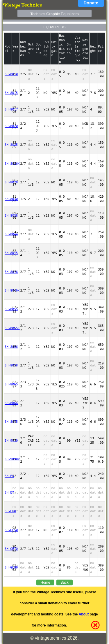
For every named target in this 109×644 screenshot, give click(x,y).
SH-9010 (8, 440)
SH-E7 (8, 492)
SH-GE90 (8, 567)
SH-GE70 (8, 549)
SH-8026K (8, 163)
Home (45, 582)
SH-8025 (8, 144)
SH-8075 (8, 421)
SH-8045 (8, 253)
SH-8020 (8, 126)
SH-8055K (8, 328)
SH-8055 (8, 309)
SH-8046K (8, 290)
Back (65, 582)
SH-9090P (8, 459)
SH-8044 (8, 234)
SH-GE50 (8, 530)
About (84, 614)
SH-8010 (8, 74)
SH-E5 (8, 476)
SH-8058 (8, 365)
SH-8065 (8, 384)
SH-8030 (8, 199)
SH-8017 (8, 109)
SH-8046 (8, 272)
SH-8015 (8, 93)
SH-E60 (8, 511)
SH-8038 (8, 215)
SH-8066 (8, 403)
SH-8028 (8, 182)
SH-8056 (8, 346)
